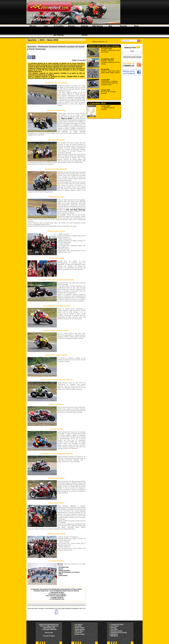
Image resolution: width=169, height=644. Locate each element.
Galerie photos (80, 629)
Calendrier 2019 (97, 104)
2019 (42, 40)
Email (132, 51)
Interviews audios (116, 631)
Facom (61, 569)
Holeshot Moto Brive (35, 72)
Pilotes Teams (80, 628)
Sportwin (32, 40)
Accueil (46, 636)
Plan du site (49, 633)
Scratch (61, 592)
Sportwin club (60, 599)
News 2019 (53, 40)
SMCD (61, 574)
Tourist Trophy (80, 634)
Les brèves (79, 624)
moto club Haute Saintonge (75, 210)
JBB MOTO (114, 636)
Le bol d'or (78, 633)
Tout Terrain (115, 626)
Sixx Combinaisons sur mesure (69, 572)
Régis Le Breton (67, 118)
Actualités (78, 626)
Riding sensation (64, 571)
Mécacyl (60, 564)
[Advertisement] (132, 111)
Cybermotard (63, 575)
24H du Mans (79, 631)
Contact (52, 636)
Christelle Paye (64, 567)
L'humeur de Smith (117, 624)
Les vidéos (114, 629)
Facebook (60, 597)
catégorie (62, 594)
